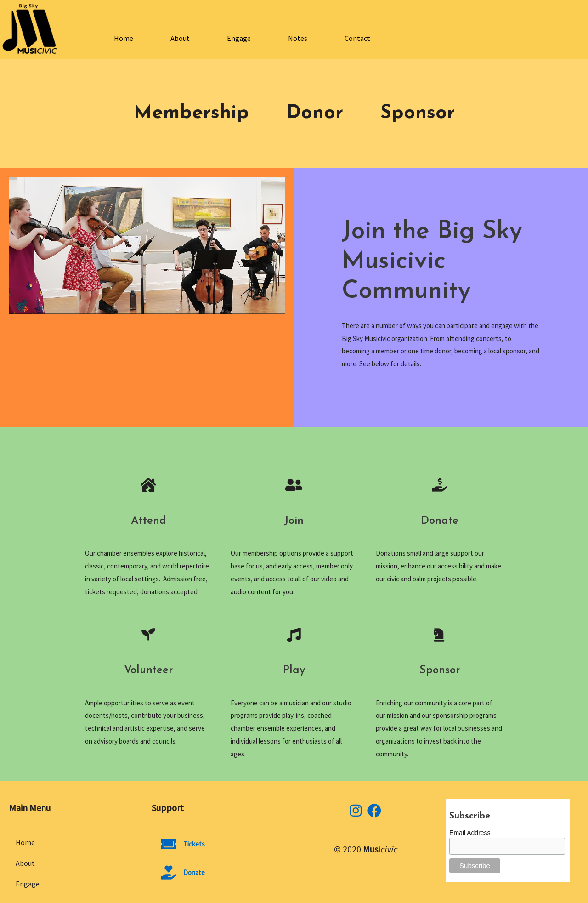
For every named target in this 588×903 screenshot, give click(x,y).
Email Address (470, 833)
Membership (191, 113)
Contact (357, 38)
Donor (315, 113)
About (180, 38)
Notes (298, 38)
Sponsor (418, 113)
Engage (239, 38)
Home (124, 38)
